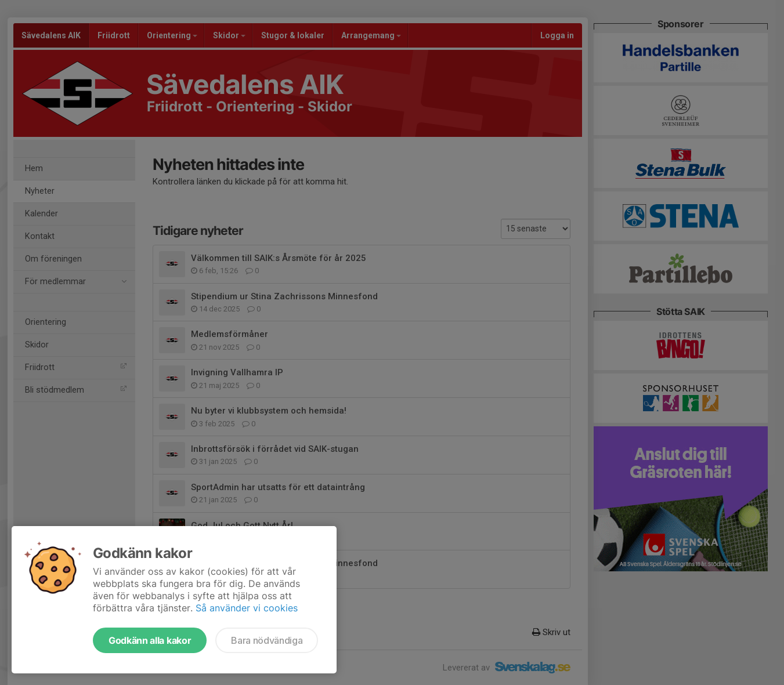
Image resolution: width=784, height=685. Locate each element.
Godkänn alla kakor (150, 640)
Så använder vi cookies (247, 608)
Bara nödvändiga (267, 640)
